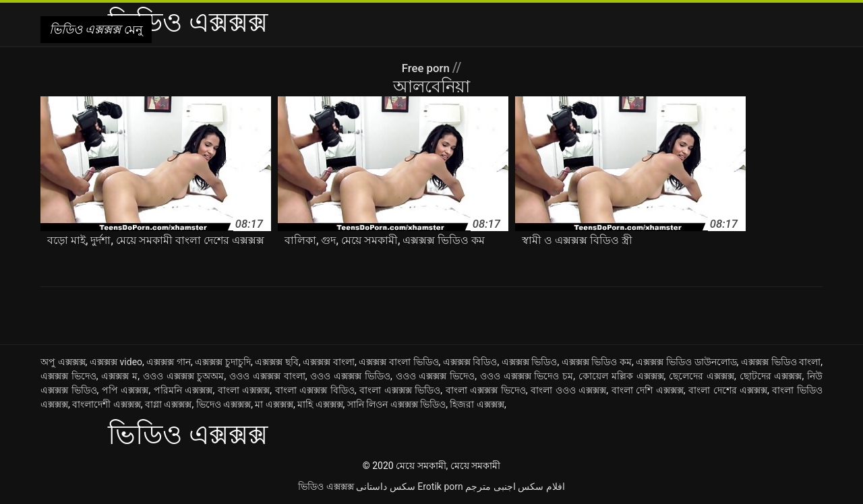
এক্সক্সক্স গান (169, 362)
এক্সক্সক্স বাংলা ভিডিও (398, 362)
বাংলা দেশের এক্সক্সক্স (728, 390)
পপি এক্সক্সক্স (125, 390)
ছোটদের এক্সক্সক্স (771, 376)
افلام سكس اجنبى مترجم (515, 486)
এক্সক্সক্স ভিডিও (530, 362)
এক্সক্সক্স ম (119, 376)
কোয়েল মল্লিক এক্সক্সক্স (621, 376)
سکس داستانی (385, 486)
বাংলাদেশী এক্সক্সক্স (106, 404)
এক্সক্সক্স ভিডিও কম (597, 362)
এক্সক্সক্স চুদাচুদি (223, 362)
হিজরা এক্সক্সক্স (477, 404)
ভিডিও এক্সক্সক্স (326, 486)
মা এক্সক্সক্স (274, 404)
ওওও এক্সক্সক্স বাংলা (267, 376)
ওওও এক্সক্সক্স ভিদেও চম (527, 376)
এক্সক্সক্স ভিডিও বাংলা (781, 362)
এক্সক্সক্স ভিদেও (68, 376)
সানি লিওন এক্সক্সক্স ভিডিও (396, 404)
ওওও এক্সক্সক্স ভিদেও (436, 376)
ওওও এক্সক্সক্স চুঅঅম (184, 376)
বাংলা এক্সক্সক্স (244, 390)
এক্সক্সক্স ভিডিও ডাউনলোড (686, 362)
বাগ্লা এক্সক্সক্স (168, 404)
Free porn (427, 67)
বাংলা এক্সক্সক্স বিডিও (315, 390)
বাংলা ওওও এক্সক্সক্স (568, 390)
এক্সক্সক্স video (116, 362)
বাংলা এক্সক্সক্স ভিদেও (486, 390)
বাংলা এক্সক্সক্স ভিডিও (400, 390)
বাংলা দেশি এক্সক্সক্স (648, 390)
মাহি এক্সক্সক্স (320, 404)
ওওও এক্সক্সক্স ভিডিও (350, 376)
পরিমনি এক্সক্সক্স (183, 390)
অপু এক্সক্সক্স (63, 362)
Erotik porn (440, 486)
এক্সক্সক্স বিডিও (470, 362)
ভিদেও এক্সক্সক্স (224, 404)
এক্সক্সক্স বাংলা (329, 362)
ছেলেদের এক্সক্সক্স (702, 376)
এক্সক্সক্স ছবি (277, 362)
